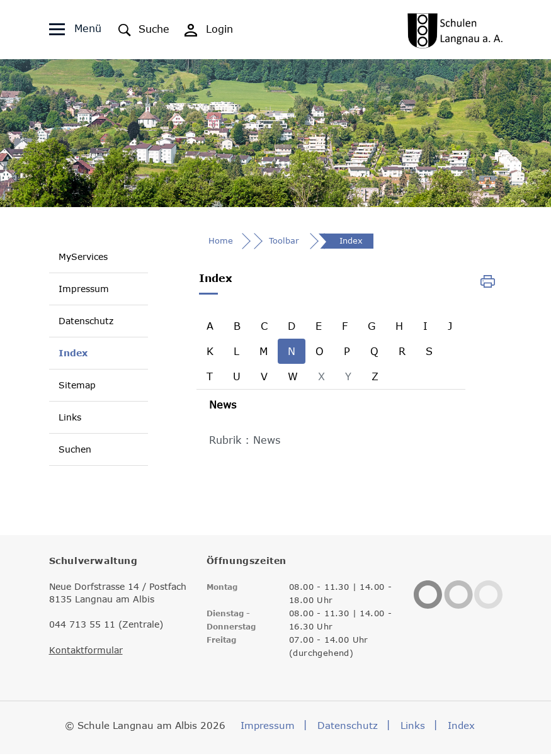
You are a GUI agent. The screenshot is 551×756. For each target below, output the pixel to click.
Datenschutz (86, 321)
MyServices (83, 257)
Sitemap (77, 386)
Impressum (84, 289)
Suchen (75, 450)
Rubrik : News (245, 442)
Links (70, 418)
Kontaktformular (86, 652)
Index (73, 353)
